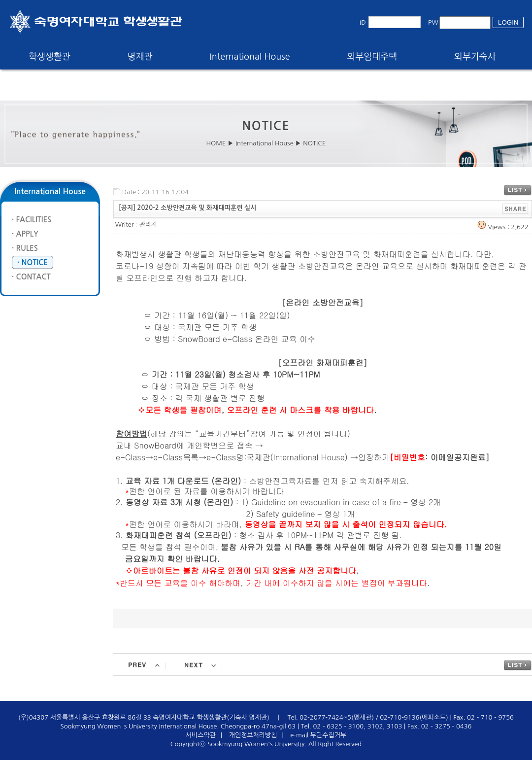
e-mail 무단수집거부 (318, 735)
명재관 (140, 57)
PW (433, 22)
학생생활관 (50, 57)
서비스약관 (201, 735)
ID (363, 22)
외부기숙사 (475, 57)
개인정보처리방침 (253, 735)
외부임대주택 (372, 57)
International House (249, 57)
